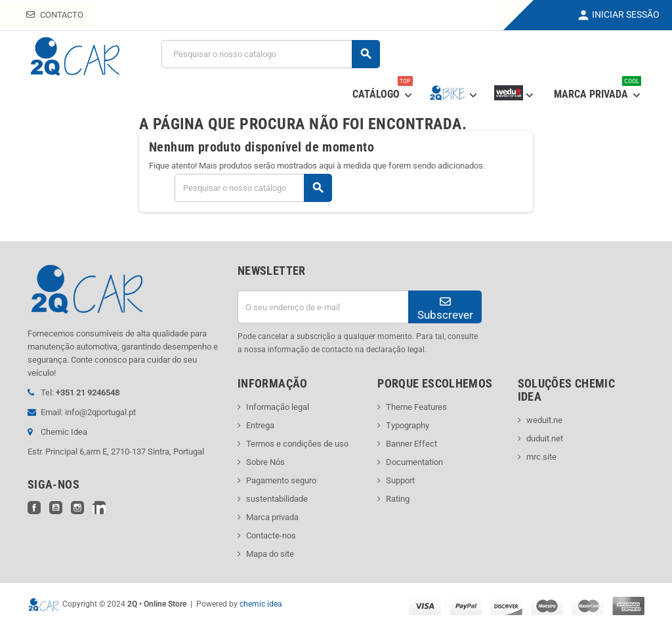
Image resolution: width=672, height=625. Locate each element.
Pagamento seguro (281, 480)
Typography (408, 425)
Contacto (55, 15)
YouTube (56, 508)
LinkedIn (99, 508)
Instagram (77, 508)
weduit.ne (544, 420)
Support (400, 480)
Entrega (260, 425)
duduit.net (545, 438)
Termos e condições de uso (297, 444)
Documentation (414, 462)
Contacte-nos (271, 535)
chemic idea (261, 604)
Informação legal (278, 407)
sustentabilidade (277, 499)
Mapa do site (270, 554)
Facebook (34, 508)
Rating (398, 499)
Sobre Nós (265, 462)
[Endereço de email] (323, 307)
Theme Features (416, 407)
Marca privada (272, 517)
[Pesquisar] (270, 54)
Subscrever (445, 309)
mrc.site (541, 457)
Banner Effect (411, 444)
